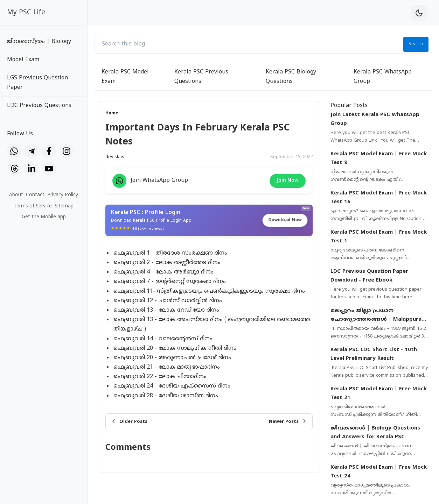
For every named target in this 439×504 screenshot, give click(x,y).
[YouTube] (49, 169)
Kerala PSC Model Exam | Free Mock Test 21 (379, 394)
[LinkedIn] (32, 169)
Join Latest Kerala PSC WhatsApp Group (375, 119)
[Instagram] (67, 151)
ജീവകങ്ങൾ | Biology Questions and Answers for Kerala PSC (375, 433)
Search (416, 44)
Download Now (285, 220)
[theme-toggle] (419, 13)
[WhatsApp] (14, 151)
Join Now (288, 181)
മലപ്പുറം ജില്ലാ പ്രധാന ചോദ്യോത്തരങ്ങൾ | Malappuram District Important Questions (378, 316)
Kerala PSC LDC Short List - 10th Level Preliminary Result (374, 354)
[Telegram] (32, 151)
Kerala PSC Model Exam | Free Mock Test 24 (379, 472)
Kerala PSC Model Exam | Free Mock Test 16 (379, 198)
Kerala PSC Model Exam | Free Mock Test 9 (379, 159)
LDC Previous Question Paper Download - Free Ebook (369, 276)
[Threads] (14, 169)
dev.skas (115, 157)
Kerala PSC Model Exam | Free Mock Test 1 (379, 237)
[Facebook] (49, 151)
